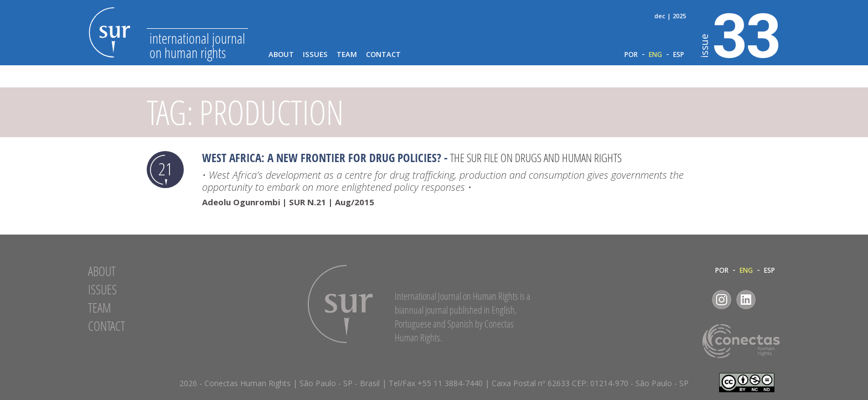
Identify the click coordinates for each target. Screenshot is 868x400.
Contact (383, 54)
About (281, 54)
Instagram (722, 300)
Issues (315, 54)
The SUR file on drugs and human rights (536, 158)
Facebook (697, 300)
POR (631, 55)
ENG (655, 55)
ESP (679, 55)
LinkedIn (746, 300)
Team (347, 54)
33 (740, 34)
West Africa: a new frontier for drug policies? (322, 158)
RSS (770, 300)
